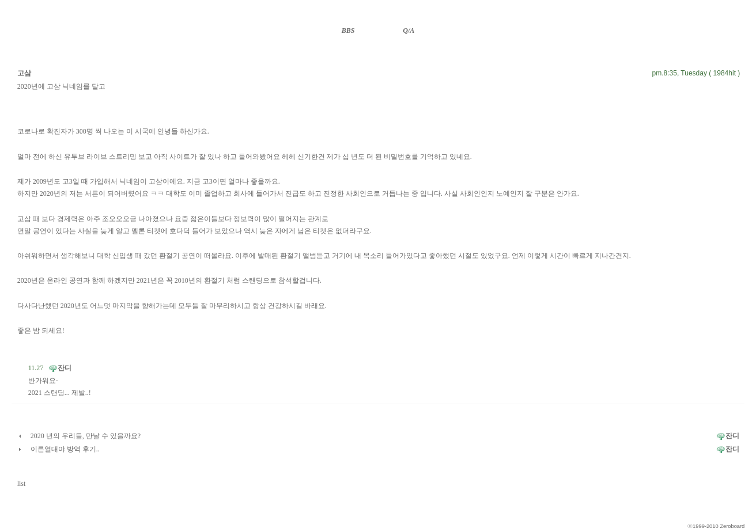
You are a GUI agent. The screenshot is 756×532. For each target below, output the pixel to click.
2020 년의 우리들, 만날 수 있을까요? (86, 436)
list (22, 484)
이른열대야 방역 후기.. (65, 449)
